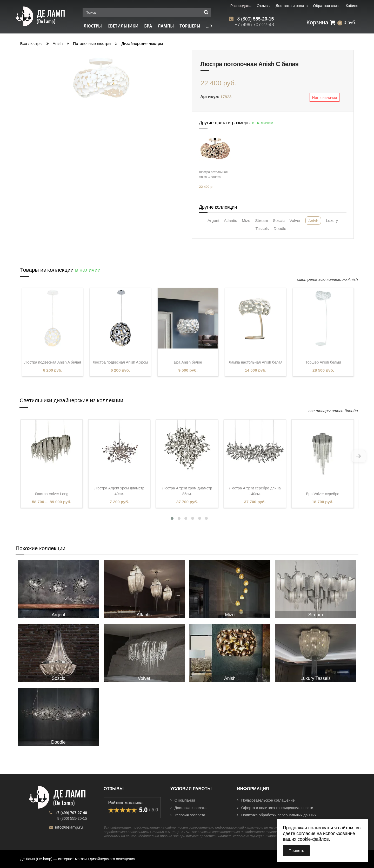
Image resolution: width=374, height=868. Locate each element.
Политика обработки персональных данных (277, 815)
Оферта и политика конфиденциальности (275, 808)
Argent (213, 220)
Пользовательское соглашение (266, 800)
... (209, 26)
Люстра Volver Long (52, 494)
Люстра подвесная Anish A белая (53, 362)
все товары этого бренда (333, 411)
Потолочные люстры (92, 43)
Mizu (246, 220)
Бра (148, 26)
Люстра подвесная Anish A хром (120, 362)
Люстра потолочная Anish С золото (213, 175)
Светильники (123, 26)
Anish (58, 43)
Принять (296, 850)
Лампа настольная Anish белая (256, 362)
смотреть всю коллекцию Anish (328, 279)
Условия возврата (188, 815)
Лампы (166, 26)
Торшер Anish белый (323, 362)
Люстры (93, 26)
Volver (295, 220)
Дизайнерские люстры (142, 43)
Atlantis (230, 220)
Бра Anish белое (188, 362)
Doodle (280, 228)
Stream (262, 220)
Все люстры (31, 43)
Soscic (279, 220)
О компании (183, 800)
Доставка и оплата (188, 808)
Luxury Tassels (316, 678)
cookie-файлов (313, 839)
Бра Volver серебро (323, 494)
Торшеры (190, 26)
